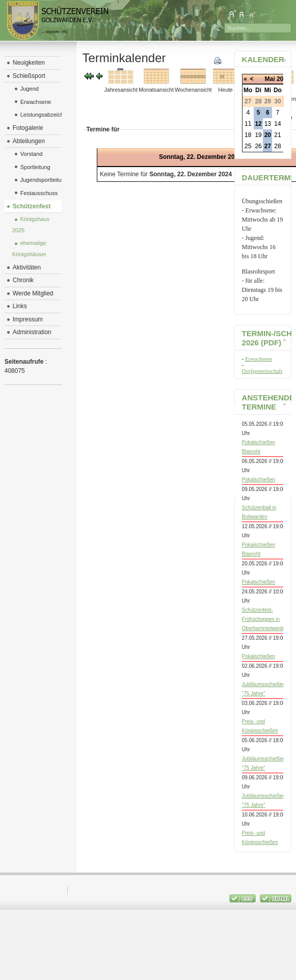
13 (268, 124)
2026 (284, 79)
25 (248, 146)
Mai (270, 79)
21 (277, 135)
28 (277, 146)
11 (248, 124)
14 (277, 124)
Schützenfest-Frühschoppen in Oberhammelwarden (265, 619)
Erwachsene (259, 359)
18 (248, 135)
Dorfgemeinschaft (262, 371)
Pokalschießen (259, 480)
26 (258, 146)
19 (258, 135)
